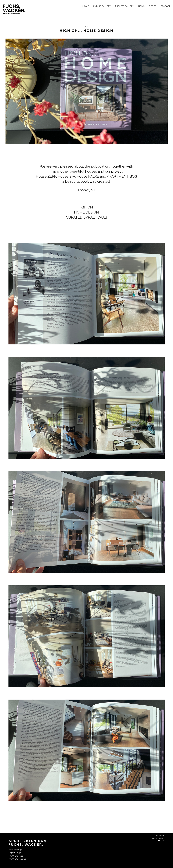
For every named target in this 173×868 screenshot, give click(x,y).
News (141, 6)
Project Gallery (124, 6)
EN (163, 840)
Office (153, 6)
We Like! (161, 832)
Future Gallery (102, 6)
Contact (165, 6)
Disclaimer (160, 835)
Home (86, 6)
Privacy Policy (158, 838)
